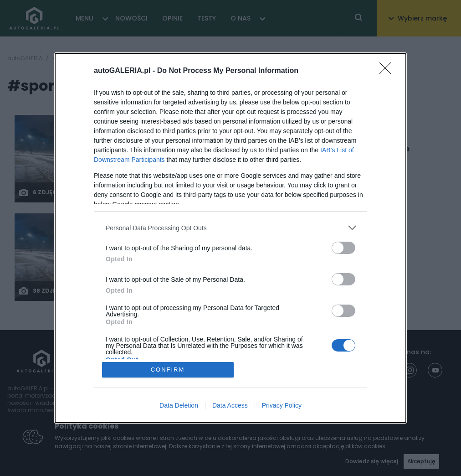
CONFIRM (168, 370)
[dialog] (230, 238)
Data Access (230, 405)
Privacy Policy (282, 405)
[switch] (343, 248)
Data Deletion (179, 405)
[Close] (388, 71)
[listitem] (230, 228)
